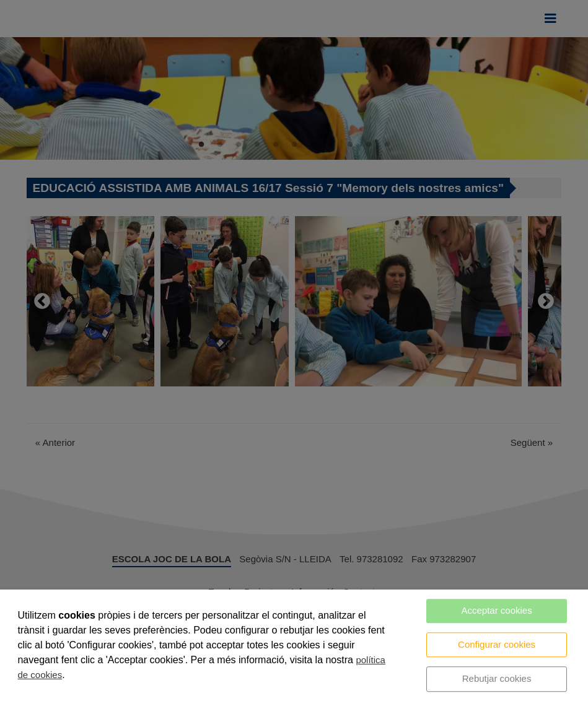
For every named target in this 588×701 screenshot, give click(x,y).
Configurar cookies (497, 644)
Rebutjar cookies (497, 678)
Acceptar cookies (496, 610)
